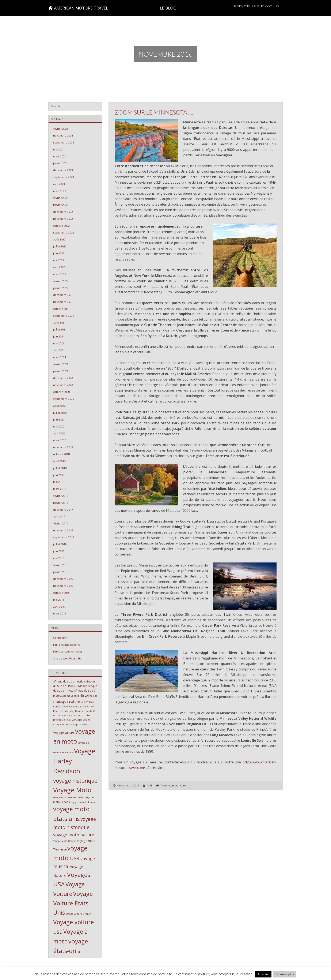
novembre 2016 (63, 530)
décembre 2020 (63, 378)
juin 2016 (59, 551)
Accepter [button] (263, 974)
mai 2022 (59, 260)
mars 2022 (60, 274)
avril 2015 (59, 607)
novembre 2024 (63, 135)
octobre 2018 (61, 454)
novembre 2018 (63, 447)
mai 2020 (59, 426)
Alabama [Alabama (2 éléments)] (65, 696)
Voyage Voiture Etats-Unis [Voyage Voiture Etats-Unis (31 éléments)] (73, 903)
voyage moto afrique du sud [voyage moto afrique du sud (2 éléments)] (69, 797)
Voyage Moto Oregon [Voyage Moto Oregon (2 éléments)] (65, 841)
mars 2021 (60, 357)
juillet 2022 (60, 246)
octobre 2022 (61, 226)
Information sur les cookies (255, 6)
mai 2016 (59, 558)
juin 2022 (59, 253)
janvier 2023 (61, 205)
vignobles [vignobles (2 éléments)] (77, 720)
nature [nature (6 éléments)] (75, 701)
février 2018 (61, 496)
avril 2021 (59, 350)
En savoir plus (285, 974)
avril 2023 (59, 184)
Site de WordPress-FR (67, 658)
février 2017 (61, 523)
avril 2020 (59, 433)
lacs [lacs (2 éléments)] (95, 696)
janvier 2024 (61, 163)
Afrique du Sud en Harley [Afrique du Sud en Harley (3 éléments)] (69, 682)
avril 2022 (59, 267)
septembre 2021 (64, 316)
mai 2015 (59, 600)
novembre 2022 (63, 219)
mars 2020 (60, 440)
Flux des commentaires (68, 651)
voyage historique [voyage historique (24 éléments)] (75, 781)
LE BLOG (168, 8)
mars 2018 (60, 489)
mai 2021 (59, 343)
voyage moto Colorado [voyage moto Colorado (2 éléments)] (83, 802)
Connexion (60, 638)
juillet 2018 (60, 468)
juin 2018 (59, 475)
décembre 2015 (63, 579)
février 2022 (61, 281)
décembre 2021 (63, 295)
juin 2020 (59, 419)
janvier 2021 (61, 371)
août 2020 (59, 406)
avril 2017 (59, 516)
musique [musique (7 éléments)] (61, 701)
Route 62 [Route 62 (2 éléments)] (67, 707)
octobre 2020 (61, 392)
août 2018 (59, 461)
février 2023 (61, 198)
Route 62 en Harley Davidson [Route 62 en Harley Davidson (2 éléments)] (69, 711)
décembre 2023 (63, 170)
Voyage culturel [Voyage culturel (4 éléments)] (64, 732)
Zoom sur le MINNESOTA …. (154, 112)
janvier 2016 (61, 572)
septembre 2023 (64, 177)
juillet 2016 (60, 544)
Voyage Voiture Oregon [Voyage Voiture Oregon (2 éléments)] (78, 914)
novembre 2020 (63, 385)
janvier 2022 (61, 288)
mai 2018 (59, 482)
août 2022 (59, 239)
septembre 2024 (64, 142)
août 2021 (59, 322)
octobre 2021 (61, 309)
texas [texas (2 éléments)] (69, 720)
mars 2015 (60, 613)
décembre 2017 (63, 510)
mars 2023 (60, 191)
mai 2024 (59, 149)
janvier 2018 (61, 503)
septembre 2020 (64, 399)
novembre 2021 (63, 302)
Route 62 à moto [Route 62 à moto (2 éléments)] (73, 715)
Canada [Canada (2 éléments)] (75, 696)
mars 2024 (60, 156)
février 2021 (61, 364)
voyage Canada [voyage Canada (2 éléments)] (79, 725)
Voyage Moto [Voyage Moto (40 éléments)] (72, 790)
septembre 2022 (64, 232)
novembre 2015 (63, 586)
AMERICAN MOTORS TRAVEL (78, 8)
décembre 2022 (63, 212)
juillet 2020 (60, 413)
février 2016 (61, 565)
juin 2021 (59, 336)
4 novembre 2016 (128, 785)
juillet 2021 (60, 329)
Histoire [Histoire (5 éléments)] (86, 695)
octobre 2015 (61, 593)
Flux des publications (66, 645)
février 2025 (61, 129)
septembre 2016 (64, 537)
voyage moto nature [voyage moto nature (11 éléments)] (74, 835)
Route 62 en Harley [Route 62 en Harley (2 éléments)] (83, 707)
